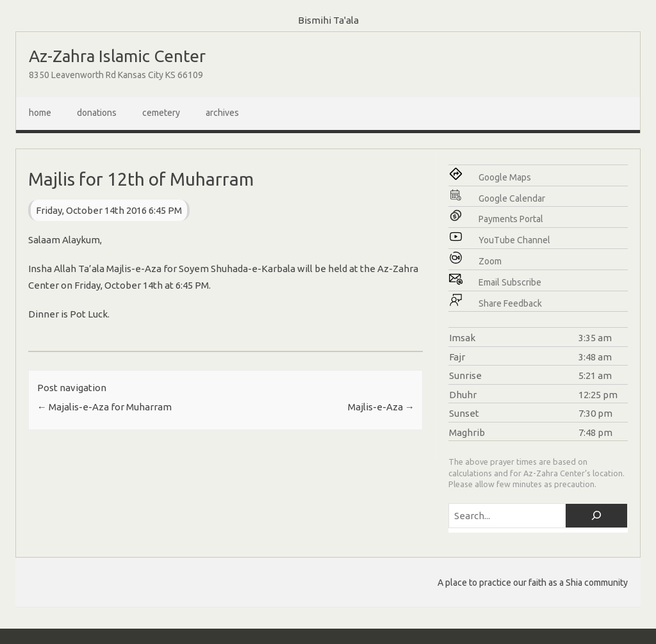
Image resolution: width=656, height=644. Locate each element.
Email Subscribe (510, 282)
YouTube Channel (514, 240)
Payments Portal (511, 219)
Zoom (490, 261)
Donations (97, 113)
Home (40, 113)
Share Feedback (510, 303)
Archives (222, 113)
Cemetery (161, 113)
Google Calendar (512, 198)
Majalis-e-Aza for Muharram (104, 407)
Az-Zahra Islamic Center (117, 56)
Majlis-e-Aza (381, 407)
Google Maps (505, 177)
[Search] (596, 516)
